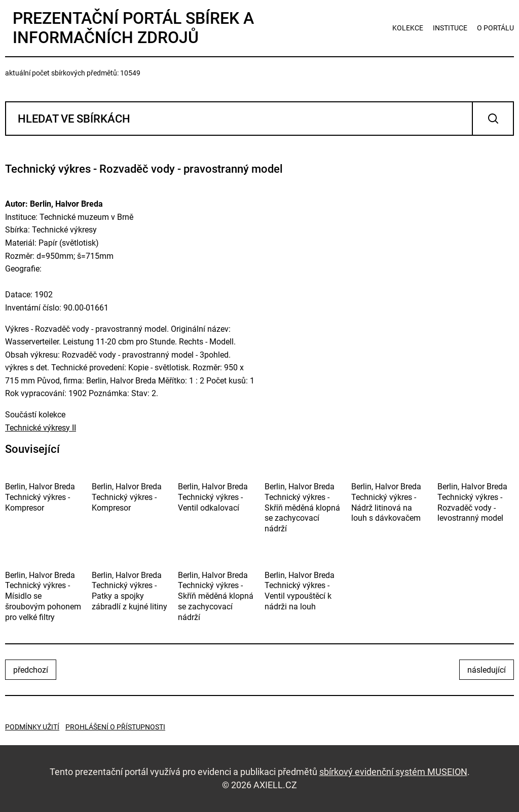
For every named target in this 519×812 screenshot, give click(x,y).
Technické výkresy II (41, 428)
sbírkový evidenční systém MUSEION (393, 772)
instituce (450, 28)
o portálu (495, 28)
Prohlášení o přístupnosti (115, 727)
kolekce (408, 28)
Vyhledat (493, 119)
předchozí (31, 670)
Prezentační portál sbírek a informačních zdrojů (133, 28)
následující (487, 670)
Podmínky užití (32, 727)
